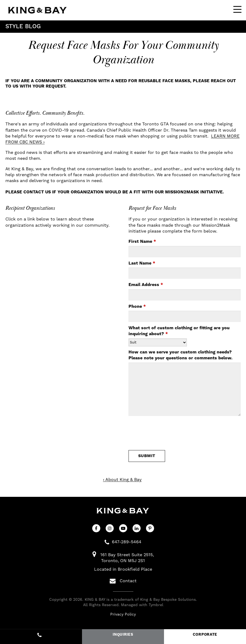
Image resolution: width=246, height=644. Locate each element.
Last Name (142, 263)
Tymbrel (156, 605)
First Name (142, 241)
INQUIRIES (123, 635)
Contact (123, 581)
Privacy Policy (123, 614)
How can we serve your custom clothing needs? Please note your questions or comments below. (181, 355)
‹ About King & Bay (122, 480)
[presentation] (160, 435)
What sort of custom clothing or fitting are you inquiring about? (179, 331)
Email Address (146, 285)
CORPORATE (205, 635)
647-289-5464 (127, 542)
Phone (137, 306)
